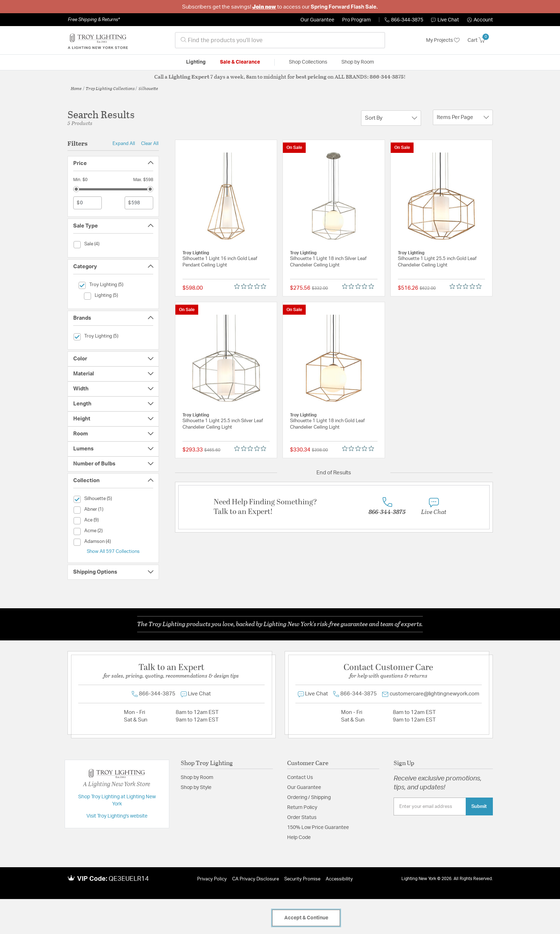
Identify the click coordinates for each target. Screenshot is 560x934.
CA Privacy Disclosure (256, 879)
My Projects (443, 40)
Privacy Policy (212, 879)
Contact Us (300, 778)
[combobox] (280, 40)
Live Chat (445, 20)
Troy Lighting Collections (110, 88)
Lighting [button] (196, 62)
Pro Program (356, 20)
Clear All (150, 144)
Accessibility (339, 879)
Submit (479, 806)
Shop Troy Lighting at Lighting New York (117, 800)
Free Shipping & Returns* (94, 20)
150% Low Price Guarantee (318, 828)
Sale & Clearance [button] (240, 62)
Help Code (299, 838)
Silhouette (148, 88)
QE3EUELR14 (129, 879)
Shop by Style (196, 788)
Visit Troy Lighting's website (117, 816)
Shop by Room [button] (358, 62)
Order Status (302, 818)
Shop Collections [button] (308, 62)
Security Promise (302, 879)
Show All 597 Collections (113, 551)
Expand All (124, 144)
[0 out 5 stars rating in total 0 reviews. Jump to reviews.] (252, 286)
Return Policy (302, 808)
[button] (480, 20)
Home (76, 88)
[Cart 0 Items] (480, 40)
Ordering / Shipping (309, 798)
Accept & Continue (306, 918)
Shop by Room (197, 778)
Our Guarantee (317, 20)
